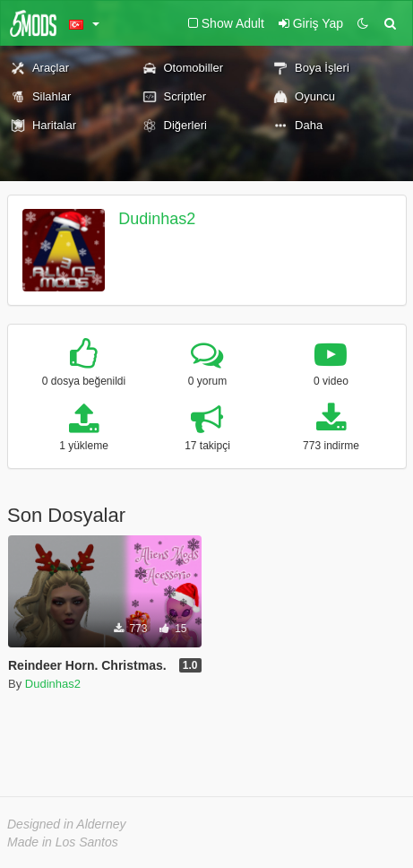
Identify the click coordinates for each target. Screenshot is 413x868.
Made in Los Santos (63, 842)
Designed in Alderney (67, 824)
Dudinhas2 (157, 219)
